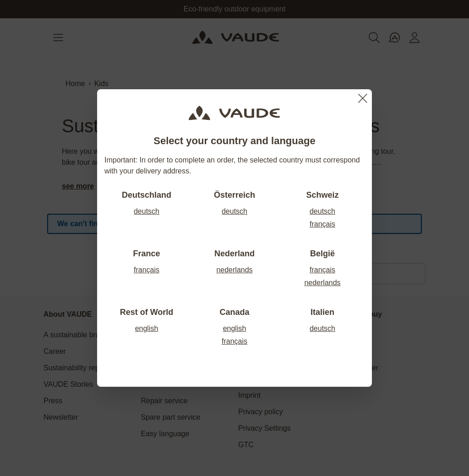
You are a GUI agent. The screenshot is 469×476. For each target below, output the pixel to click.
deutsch (147, 211)
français (322, 224)
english (147, 328)
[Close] (363, 98)
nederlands (234, 270)
